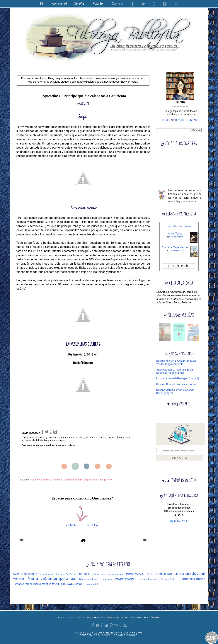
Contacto (118, 4)
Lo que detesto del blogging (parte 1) (178, 378)
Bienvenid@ (59, 4)
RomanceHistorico (192, 579)
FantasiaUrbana (115, 574)
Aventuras (20, 574)
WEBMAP (138, 618)
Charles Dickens (176, 237)
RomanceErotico (168, 579)
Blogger (105, 635)
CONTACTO (194, 120)
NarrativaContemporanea (51, 578)
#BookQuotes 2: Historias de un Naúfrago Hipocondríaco (175, 371)
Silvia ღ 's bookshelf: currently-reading (179, 226)
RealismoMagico (125, 579)
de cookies (105, 618)
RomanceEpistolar (148, 579)
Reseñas (80, 4)
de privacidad (84, 618)
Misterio (18, 579)
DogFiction (71, 574)
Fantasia (83, 574)
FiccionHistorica (134, 574)
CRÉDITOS (154, 618)
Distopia (60, 574)
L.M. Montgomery (176, 251)
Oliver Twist (175, 234)
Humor (168, 574)
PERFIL (166, 120)
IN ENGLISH (180, 120)
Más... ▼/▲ (179, 521)
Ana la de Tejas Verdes (175, 247)
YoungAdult (93, 584)
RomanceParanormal (25, 584)
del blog (123, 618)
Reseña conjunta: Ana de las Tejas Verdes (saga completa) (176, 362)
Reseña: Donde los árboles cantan (176, 384)
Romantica (45, 584)
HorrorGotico (154, 574)
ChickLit (33, 574)
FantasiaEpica (98, 574)
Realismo (107, 579)
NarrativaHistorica (89, 579)
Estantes (99, 4)
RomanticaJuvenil (69, 583)
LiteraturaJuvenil (189, 573)
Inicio (41, 4)
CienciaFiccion (46, 574)
